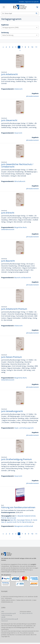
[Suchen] (18, 13)
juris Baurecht (8, 261)
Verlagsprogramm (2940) (21, 27)
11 (36, 47)
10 (32, 47)
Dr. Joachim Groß (10, 522)
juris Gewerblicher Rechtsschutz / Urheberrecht (17, 165)
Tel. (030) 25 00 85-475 (26, 613)
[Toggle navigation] (4, 7)
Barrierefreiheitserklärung (9, 619)
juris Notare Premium (12, 357)
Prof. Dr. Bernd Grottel (9, 518)
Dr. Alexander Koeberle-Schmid (25, 516)
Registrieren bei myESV (31, 2)
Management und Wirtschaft (24, 526)
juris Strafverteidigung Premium (17, 459)
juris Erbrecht (8, 213)
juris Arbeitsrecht (10, 74)
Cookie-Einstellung (7, 615)
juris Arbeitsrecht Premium (14, 309)
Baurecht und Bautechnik (23, 278)
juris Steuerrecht (9, 120)
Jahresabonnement (32, 96)
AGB (2, 617)
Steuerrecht (18, 133)
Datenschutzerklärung (8, 613)
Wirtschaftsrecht (20, 181)
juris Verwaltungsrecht (12, 411)
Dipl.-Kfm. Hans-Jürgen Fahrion (20, 520)
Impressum (5, 621)
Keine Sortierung (21, 35)
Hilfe (3, 612)
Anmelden (22, 2)
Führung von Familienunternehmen (18, 507)
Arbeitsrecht (18, 89)
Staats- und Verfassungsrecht (24, 428)
